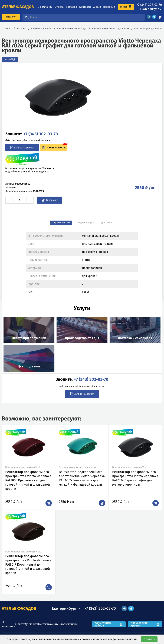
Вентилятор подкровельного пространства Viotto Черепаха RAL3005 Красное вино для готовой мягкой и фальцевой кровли (28, 480)
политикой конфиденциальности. (115, 639)
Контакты (85, 7)
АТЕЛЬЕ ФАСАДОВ (19, 608)
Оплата (59, 7)
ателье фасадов (18, 7)
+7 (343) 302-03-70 (149, 5)
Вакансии (109, 7)
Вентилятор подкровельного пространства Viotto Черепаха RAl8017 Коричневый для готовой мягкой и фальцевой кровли (28, 565)
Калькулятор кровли (145, 624)
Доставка (71, 7)
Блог (62, 624)
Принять (149, 639)
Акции (97, 7)
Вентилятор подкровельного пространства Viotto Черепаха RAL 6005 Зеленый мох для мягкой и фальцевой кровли (82, 478)
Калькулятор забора (109, 624)
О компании (45, 7)
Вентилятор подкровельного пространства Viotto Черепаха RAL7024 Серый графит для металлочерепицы (135, 478)
